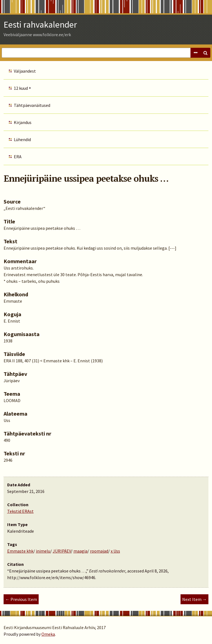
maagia (80, 551)
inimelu (43, 551)
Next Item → (194, 599)
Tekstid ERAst (20, 511)
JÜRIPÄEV (62, 551)
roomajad (99, 551)
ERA (18, 157)
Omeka (48, 634)
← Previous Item (21, 599)
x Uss (115, 551)
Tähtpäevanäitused (32, 105)
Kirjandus (23, 122)
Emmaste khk (20, 551)
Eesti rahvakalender (40, 25)
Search (205, 53)
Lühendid (22, 139)
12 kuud (21, 88)
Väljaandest (25, 71)
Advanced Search (195, 53)
